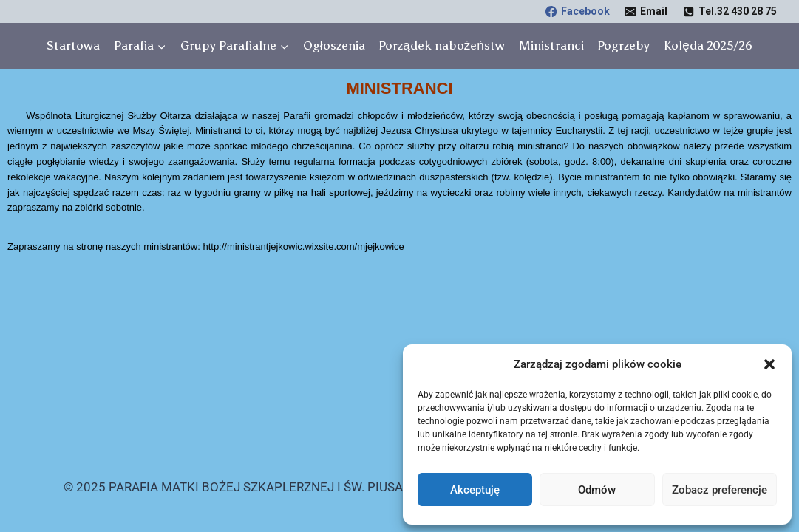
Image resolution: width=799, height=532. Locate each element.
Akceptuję (475, 490)
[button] (769, 364)
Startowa (73, 45)
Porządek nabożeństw (441, 45)
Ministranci (551, 45)
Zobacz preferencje (720, 490)
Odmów (597, 490)
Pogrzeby (623, 45)
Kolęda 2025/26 (708, 45)
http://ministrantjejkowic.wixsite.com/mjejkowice (303, 246)
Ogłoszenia (334, 45)
